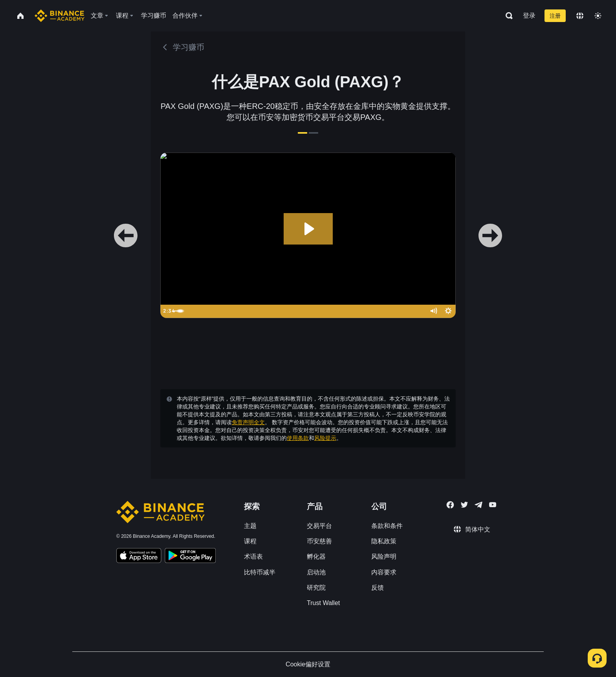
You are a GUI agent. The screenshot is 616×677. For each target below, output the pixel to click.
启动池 (316, 572)
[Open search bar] (507, 16)
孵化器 (316, 557)
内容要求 (384, 572)
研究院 (316, 588)
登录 (529, 16)
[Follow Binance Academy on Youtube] (493, 505)
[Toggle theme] (598, 16)
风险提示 (325, 438)
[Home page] (60, 16)
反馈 (378, 588)
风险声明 (384, 557)
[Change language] (580, 16)
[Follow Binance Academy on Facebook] (450, 505)
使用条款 (298, 438)
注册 (555, 16)
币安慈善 (319, 541)
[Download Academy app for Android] (190, 557)
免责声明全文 (248, 422)
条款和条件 (387, 526)
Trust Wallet (323, 603)
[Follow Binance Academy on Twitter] (464, 505)
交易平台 (319, 526)
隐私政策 (384, 541)
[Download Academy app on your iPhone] (139, 557)
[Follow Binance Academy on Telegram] (478, 505)
